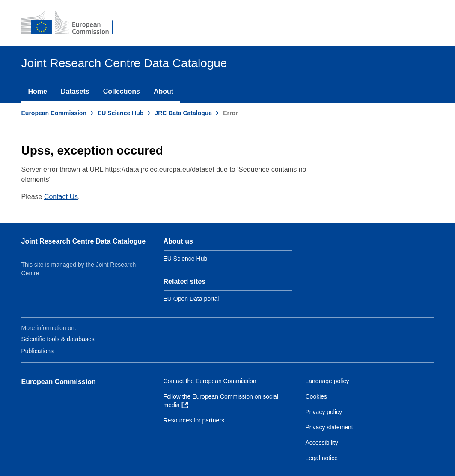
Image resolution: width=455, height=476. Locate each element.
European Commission (54, 113)
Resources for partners (194, 420)
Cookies (317, 396)
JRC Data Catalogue (183, 113)
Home (38, 91)
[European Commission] (73, 23)
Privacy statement (329, 427)
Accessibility (322, 443)
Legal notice (322, 458)
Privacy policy (324, 412)
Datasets (75, 91)
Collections (122, 91)
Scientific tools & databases (58, 339)
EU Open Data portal (191, 299)
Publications (38, 351)
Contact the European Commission (210, 381)
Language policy (327, 381)
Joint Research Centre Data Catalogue (84, 241)
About (164, 91)
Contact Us (61, 197)
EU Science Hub (120, 113)
